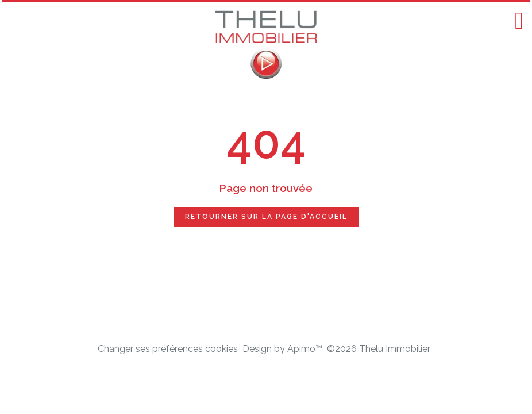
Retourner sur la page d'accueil (266, 217)
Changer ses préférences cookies (168, 349)
